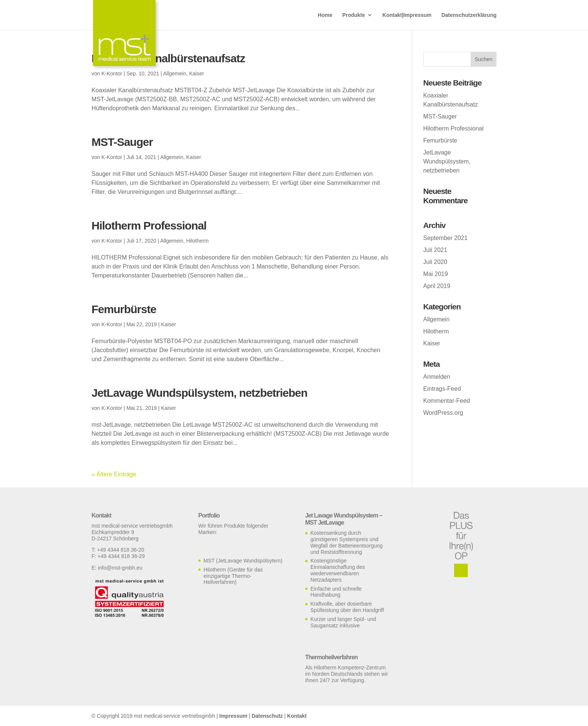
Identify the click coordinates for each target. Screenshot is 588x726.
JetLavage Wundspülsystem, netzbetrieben (199, 393)
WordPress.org (443, 413)
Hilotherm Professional (149, 226)
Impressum (233, 716)
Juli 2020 (435, 262)
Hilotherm (197, 241)
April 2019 (437, 286)
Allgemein (175, 73)
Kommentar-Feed (447, 401)
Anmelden (437, 377)
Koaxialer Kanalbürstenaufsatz (168, 58)
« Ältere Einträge (114, 474)
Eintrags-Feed (442, 389)
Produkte (354, 15)
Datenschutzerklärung (469, 15)
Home (325, 15)
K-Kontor (112, 73)
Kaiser (196, 73)
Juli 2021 (435, 250)
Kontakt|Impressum (407, 15)
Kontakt (297, 716)
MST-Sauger (122, 142)
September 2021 (445, 238)
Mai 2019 (436, 274)
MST (209, 561)
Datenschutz (267, 716)
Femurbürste (124, 309)
